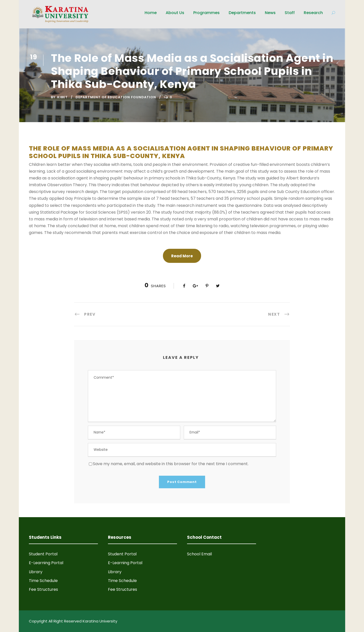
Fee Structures (43, 589)
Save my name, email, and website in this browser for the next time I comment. (171, 464)
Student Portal (43, 554)
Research (313, 13)
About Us (175, 13)
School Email (199, 554)
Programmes (206, 13)
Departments (242, 13)
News (270, 13)
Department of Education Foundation (116, 97)
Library (36, 572)
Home (151, 13)
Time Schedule (43, 581)
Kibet (63, 97)
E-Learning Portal (46, 563)
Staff (290, 13)
